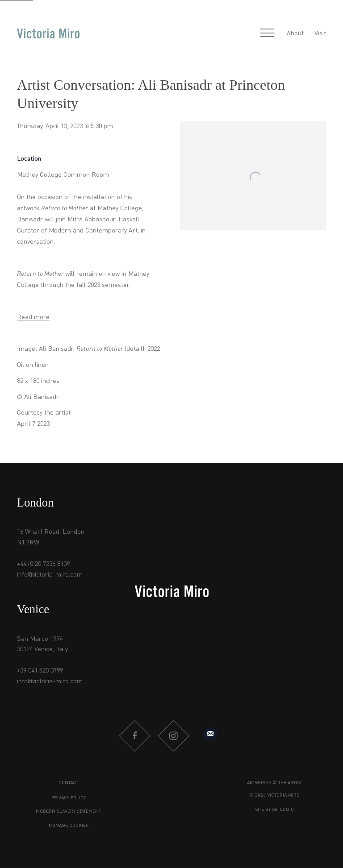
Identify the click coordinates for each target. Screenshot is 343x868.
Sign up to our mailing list (210, 734)
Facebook (134, 736)
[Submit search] (247, 34)
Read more (33, 317)
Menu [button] (267, 33)
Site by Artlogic (274, 810)
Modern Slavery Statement (68, 812)
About (295, 33)
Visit (320, 33)
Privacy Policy (69, 798)
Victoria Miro (48, 34)
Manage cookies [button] (69, 826)
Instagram (173, 736)
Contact (68, 783)
